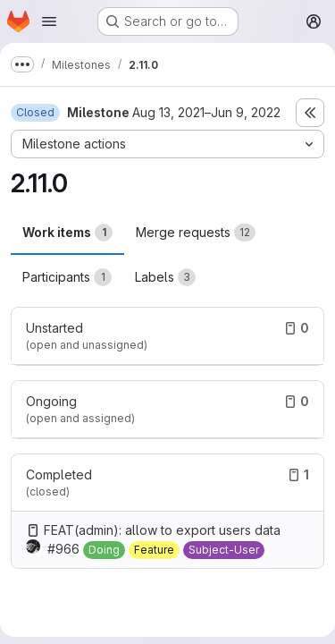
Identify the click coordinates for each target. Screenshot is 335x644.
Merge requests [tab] (196, 233)
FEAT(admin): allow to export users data (162, 530)
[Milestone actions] (167, 144)
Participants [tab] (67, 277)
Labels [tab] (165, 277)
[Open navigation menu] (49, 21)
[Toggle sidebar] (310, 113)
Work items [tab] (67, 233)
